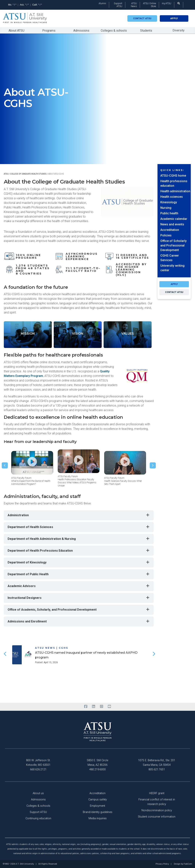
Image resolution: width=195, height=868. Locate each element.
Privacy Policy (162, 864)
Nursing (166, 208)
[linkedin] (94, 707)
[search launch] (179, 3)
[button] (5, 465)
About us (38, 793)
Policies (166, 235)
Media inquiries (98, 818)
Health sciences (172, 197)
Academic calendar (174, 219)
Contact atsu (142, 18)
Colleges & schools (114, 31)
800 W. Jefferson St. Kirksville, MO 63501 (38, 763)
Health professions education (174, 183)
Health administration (175, 191)
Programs (49, 31)
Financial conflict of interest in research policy (157, 802)
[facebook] (86, 707)
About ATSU (16, 31)
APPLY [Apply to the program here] (174, 284)
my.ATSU (167, 3)
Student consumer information (157, 817)
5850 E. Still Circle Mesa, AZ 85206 (97, 763)
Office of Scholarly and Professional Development (173, 245)
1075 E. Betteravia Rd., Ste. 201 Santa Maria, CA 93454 (157, 763)
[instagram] (101, 707)
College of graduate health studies (28, 174)
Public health (169, 213)
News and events (172, 224)
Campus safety (98, 800)
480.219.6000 (97, 769)
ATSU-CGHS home (173, 176)
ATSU (6, 174)
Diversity (179, 30)
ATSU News (134, 5)
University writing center (172, 268)
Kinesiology (169, 202)
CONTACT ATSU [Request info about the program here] (174, 292)
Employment (97, 806)
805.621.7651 (157, 769)
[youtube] (109, 707)
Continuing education (38, 818)
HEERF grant (157, 793)
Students (146, 31)
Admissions (81, 31)
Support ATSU (118, 5)
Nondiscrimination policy (157, 810)
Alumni (102, 3)
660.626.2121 (38, 769)
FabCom (188, 864)
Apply (174, 18)
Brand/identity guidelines (98, 812)
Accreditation (170, 230)
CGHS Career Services (170, 258)
